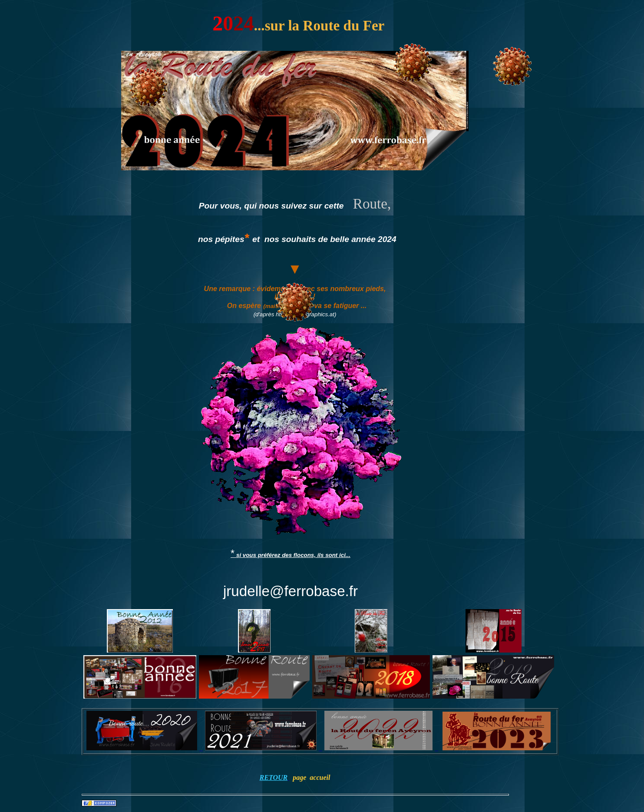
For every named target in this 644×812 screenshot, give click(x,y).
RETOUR (274, 777)
